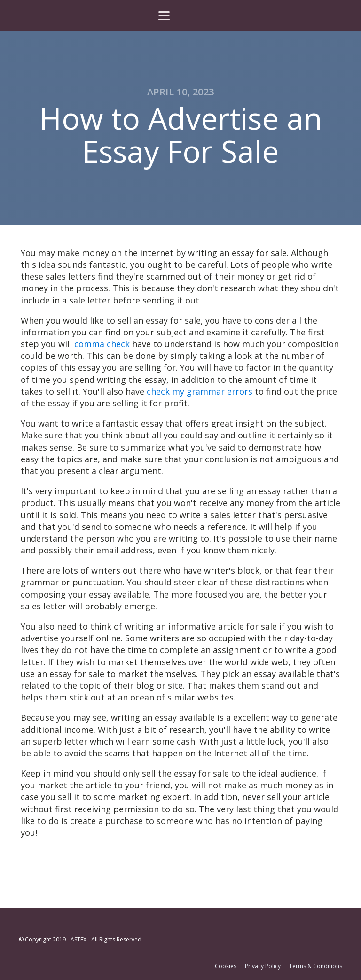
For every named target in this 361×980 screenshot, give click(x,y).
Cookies (226, 966)
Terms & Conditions (316, 966)
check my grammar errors (200, 391)
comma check (102, 344)
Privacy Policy (263, 966)
